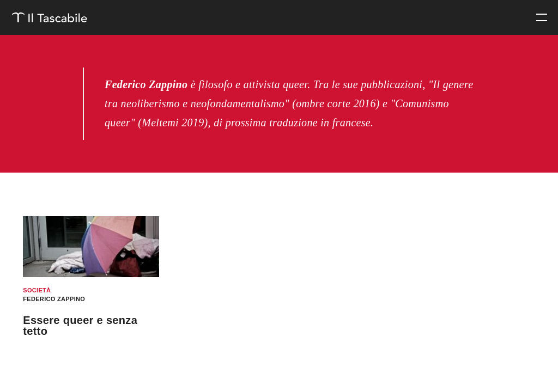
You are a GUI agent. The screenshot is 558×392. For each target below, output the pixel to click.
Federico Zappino (54, 299)
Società (37, 290)
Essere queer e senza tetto (80, 326)
